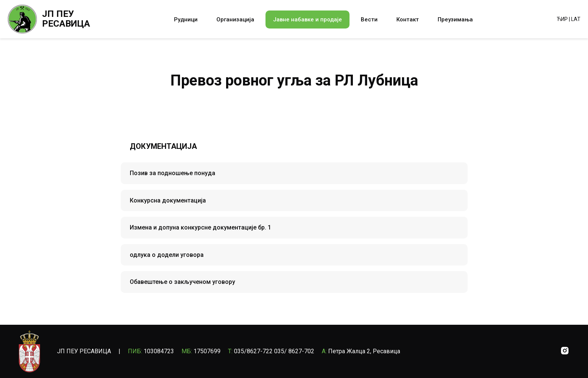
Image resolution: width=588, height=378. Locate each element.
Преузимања (455, 19)
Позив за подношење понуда (172, 173)
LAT (576, 19)
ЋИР (562, 19)
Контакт (408, 19)
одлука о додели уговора (167, 255)
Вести (369, 19)
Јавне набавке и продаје (307, 19)
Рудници (186, 19)
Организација (235, 19)
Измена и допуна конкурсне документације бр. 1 (200, 227)
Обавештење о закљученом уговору (182, 282)
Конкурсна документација (168, 200)
